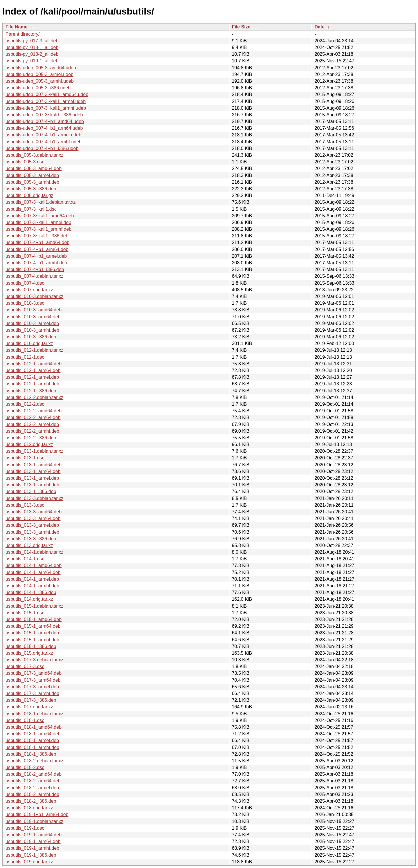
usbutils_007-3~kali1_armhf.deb (38, 229)
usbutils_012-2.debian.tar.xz (34, 397)
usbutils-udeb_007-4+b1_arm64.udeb (44, 128)
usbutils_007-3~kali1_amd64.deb (40, 216)
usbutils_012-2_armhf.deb (32, 431)
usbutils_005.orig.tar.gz (29, 195)
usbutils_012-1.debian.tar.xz (34, 350)
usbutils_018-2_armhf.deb (32, 794)
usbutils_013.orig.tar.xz (29, 545)
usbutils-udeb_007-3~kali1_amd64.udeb (47, 94)
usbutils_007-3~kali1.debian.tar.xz (41, 202)
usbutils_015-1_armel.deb (32, 633)
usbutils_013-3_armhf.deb (32, 532)
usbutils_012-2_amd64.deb (34, 411)
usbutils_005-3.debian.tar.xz (34, 155)
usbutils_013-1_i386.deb (31, 491)
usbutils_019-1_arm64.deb (33, 841)
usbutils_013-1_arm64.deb (33, 471)
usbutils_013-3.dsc (25, 505)
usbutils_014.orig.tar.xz (29, 599)
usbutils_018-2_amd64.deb (34, 774)
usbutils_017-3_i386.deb (31, 700)
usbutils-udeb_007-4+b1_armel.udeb (43, 135)
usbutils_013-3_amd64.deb (34, 512)
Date (319, 27)
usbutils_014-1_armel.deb (32, 579)
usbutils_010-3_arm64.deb (33, 317)
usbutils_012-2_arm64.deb (33, 417)
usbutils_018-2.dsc (25, 767)
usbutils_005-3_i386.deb (31, 189)
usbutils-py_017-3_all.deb (32, 41)
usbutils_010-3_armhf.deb (32, 330)
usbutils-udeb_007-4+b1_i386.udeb (42, 148)
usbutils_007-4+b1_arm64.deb (37, 249)
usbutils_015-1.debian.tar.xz (34, 606)
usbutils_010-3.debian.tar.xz (34, 296)
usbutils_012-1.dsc (25, 357)
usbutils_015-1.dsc (25, 613)
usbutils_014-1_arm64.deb (33, 572)
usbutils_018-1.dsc (25, 720)
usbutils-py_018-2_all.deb (32, 54)
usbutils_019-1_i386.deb (31, 855)
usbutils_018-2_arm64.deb (33, 781)
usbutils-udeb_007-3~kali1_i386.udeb (44, 115)
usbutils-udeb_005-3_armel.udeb (39, 74)
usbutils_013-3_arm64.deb (33, 518)
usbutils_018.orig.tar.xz (29, 808)
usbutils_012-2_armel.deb (32, 424)
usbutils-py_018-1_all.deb (32, 47)
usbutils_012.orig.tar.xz (29, 444)
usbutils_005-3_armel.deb (32, 175)
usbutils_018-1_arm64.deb (33, 734)
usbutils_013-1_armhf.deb (32, 485)
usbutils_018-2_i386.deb (31, 801)
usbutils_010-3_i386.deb (31, 337)
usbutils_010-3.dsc (25, 303)
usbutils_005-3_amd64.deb (34, 168)
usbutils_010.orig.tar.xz (29, 343)
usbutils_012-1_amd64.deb (34, 364)
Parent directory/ (22, 34)
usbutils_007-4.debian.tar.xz (34, 276)
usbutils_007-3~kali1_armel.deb (38, 222)
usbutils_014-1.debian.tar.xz (34, 552)
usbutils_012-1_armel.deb (32, 377)
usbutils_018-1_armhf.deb (32, 747)
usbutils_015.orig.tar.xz (29, 653)
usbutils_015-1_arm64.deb (33, 626)
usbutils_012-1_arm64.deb (33, 370)
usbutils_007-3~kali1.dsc (31, 209)
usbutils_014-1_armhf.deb (32, 586)
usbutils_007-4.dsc (25, 283)
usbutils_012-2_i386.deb (31, 438)
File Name (17, 27)
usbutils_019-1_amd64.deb (34, 835)
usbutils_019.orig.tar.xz (29, 862)
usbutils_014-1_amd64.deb (34, 565)
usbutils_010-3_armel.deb (32, 323)
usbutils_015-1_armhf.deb (32, 640)
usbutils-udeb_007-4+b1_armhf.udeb (44, 142)
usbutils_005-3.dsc (25, 162)
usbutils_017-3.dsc (25, 666)
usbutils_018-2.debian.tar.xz (34, 761)
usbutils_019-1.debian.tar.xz (34, 821)
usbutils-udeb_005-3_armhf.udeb (40, 81)
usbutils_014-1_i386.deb (31, 592)
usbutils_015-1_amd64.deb (34, 619)
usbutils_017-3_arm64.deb (33, 680)
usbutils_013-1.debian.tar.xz (34, 451)
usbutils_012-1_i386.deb (31, 391)
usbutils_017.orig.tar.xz (29, 707)
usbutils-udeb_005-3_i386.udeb (38, 88)
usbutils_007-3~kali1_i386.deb (37, 236)
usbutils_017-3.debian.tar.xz (34, 660)
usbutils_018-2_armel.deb (32, 788)
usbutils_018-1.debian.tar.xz (34, 714)
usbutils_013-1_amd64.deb (34, 465)
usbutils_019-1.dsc (25, 828)
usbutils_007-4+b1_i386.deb (35, 269)
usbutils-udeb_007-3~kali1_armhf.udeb (46, 108)
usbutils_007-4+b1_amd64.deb (37, 242)
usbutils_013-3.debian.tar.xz (34, 498)
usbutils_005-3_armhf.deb (32, 182)
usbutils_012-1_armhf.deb (32, 384)
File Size (241, 27)
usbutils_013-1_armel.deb (32, 478)
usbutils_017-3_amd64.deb (34, 673)
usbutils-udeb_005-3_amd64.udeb (41, 68)
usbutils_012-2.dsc (25, 404)
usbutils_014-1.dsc (25, 559)
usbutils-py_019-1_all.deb (32, 61)
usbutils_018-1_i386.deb (31, 754)
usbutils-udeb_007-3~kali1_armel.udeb (46, 101)
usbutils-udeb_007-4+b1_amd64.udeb (45, 121)
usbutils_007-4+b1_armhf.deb (36, 263)
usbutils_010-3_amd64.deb (34, 310)
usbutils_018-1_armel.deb (32, 740)
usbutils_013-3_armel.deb (32, 525)
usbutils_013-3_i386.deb (31, 539)
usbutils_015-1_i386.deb (31, 646)
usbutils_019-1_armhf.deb (32, 848)
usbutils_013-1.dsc (25, 458)
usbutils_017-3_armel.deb (32, 687)
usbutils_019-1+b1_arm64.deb (37, 814)
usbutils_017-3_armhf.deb (32, 693)
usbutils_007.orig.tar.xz (29, 290)
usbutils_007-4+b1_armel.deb (36, 256)
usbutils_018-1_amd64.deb (34, 727)
